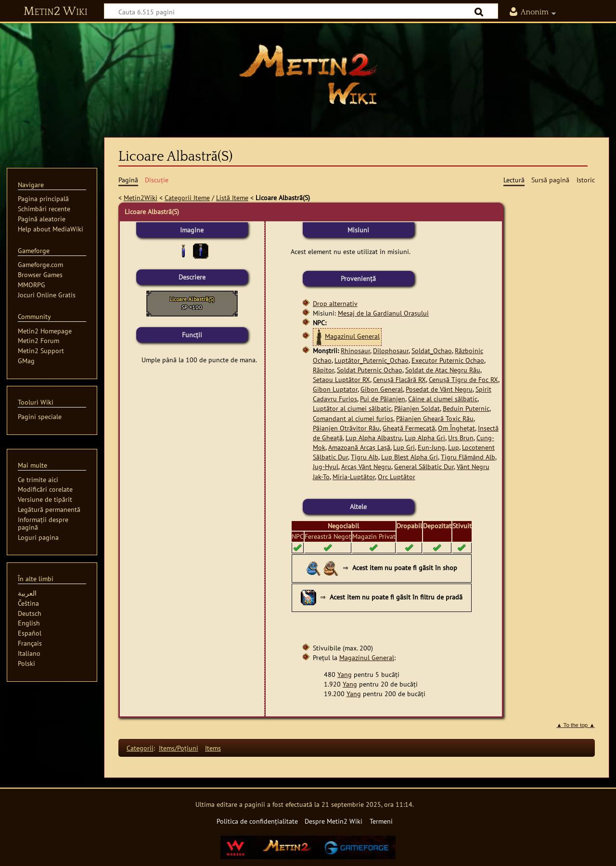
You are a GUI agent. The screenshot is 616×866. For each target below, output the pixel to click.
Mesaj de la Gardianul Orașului (383, 313)
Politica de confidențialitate (257, 821)
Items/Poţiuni (179, 748)
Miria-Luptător (354, 477)
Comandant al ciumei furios (353, 418)
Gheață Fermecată (409, 428)
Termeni (381, 821)
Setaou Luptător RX (341, 379)
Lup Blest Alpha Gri (410, 457)
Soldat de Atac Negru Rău (443, 370)
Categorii (140, 748)
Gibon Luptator (335, 389)
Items (213, 748)
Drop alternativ (335, 303)
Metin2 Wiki (56, 12)
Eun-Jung (431, 447)
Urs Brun (461, 438)
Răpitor (323, 370)
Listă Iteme (232, 197)
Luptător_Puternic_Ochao (372, 360)
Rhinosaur (355, 350)
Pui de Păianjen (383, 399)
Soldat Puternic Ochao (370, 370)
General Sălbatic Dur (424, 466)
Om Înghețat (456, 428)
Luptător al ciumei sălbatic (352, 408)
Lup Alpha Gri (425, 438)
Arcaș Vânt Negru (366, 466)
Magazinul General (352, 336)
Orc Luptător (397, 477)
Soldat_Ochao (432, 350)
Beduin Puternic (466, 408)
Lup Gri (404, 447)
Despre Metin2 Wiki (334, 821)
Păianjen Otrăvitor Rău (346, 428)
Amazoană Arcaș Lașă (359, 447)
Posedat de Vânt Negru (439, 389)
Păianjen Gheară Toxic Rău (435, 418)
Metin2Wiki (141, 197)
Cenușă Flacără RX (399, 379)
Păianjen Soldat (417, 408)
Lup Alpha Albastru (374, 438)
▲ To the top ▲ (576, 725)
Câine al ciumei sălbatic (443, 399)
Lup (454, 447)
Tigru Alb (365, 457)
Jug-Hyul (326, 466)
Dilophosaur (391, 350)
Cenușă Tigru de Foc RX (463, 379)
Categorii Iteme (187, 197)
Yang (345, 674)
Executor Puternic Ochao (448, 360)
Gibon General (382, 389)
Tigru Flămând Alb (468, 457)
